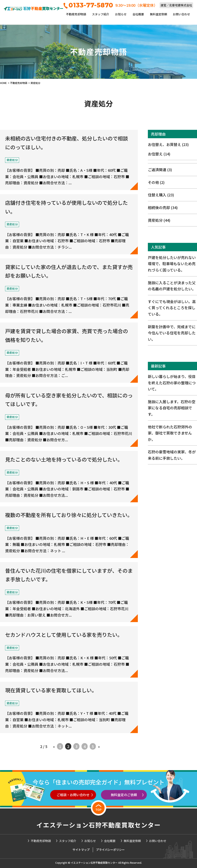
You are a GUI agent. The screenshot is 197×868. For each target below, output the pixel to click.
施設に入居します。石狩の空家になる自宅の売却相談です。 (172, 408)
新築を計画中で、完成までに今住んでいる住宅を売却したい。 (172, 333)
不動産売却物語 (76, 14)
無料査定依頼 (159, 14)
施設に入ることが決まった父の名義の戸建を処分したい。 (172, 286)
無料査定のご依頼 (124, 795)
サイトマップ (81, 850)
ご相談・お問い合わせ (73, 795)
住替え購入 (161, 195)
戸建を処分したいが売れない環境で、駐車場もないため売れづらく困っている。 (172, 264)
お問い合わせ (181, 14)
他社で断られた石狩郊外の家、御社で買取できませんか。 (170, 433)
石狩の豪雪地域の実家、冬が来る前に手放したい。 (172, 455)
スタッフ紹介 (101, 14)
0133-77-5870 (88, 5)
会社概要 (138, 14)
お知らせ (121, 14)
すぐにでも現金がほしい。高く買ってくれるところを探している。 (172, 308)
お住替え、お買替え (168, 144)
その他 (156, 182)
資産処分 (159, 220)
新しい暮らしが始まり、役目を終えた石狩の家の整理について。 (172, 383)
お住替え (159, 154)
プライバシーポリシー (110, 850)
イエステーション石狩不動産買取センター (99, 825)
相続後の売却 (163, 207)
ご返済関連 (160, 170)
